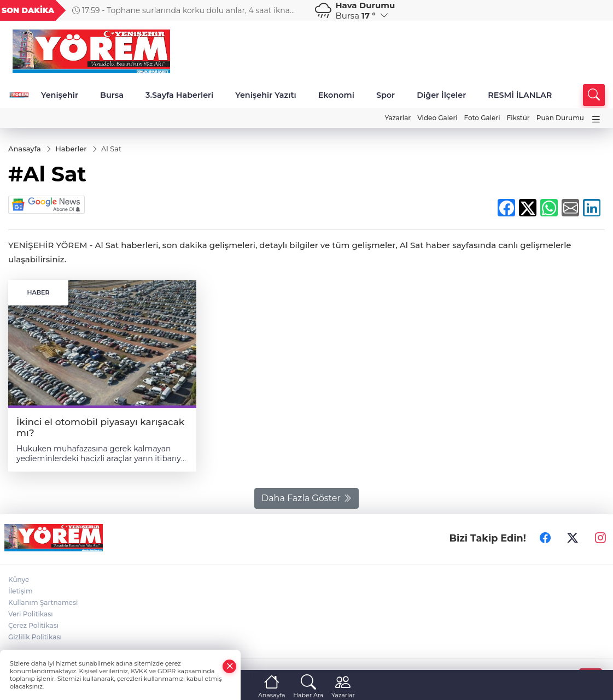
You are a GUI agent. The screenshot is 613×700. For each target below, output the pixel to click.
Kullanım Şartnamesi (43, 602)
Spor (386, 95)
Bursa (112, 95)
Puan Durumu (560, 118)
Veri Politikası (31, 614)
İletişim (21, 591)
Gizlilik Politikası (35, 637)
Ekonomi (336, 95)
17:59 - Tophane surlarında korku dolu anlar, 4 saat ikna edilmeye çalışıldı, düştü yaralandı (181, 10)
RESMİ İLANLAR (520, 95)
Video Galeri (437, 118)
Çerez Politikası (33, 625)
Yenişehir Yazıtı (265, 95)
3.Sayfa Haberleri (179, 95)
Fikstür (518, 118)
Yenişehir (60, 95)
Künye (19, 580)
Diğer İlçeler (441, 95)
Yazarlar (398, 118)
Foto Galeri (482, 118)
